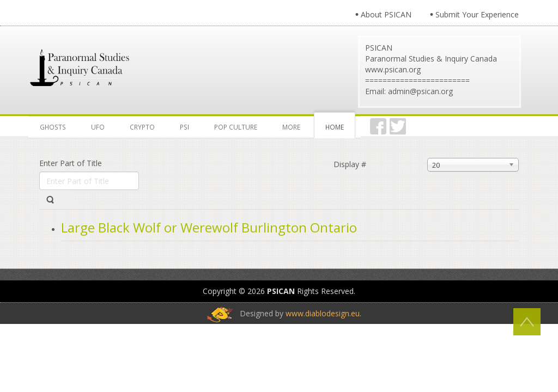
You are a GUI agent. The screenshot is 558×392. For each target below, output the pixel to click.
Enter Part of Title (72, 163)
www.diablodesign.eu (323, 313)
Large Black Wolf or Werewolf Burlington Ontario (209, 227)
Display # (350, 164)
